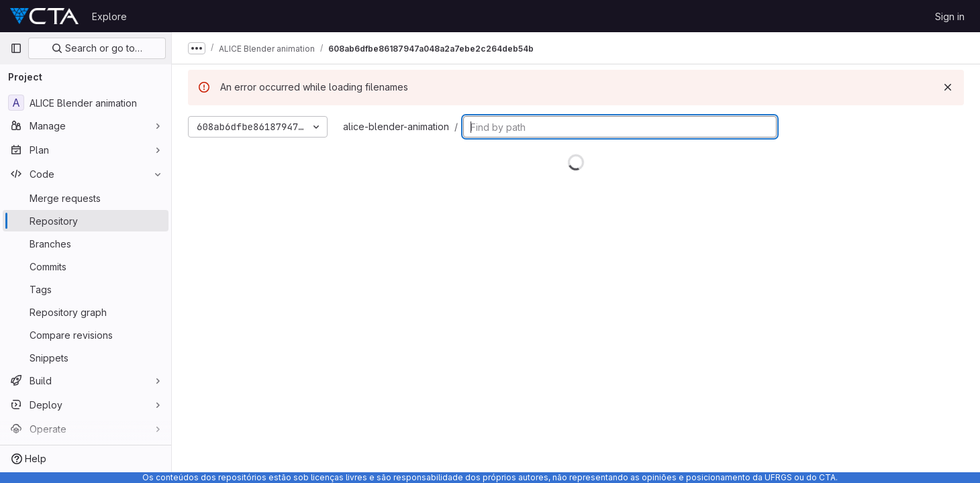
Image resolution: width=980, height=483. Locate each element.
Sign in (950, 16)
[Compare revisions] (86, 335)
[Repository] (86, 221)
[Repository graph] (86, 312)
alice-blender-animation (396, 126)
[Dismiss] (948, 87)
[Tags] (86, 289)
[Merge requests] (86, 198)
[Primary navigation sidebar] (16, 48)
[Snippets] (86, 358)
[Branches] (86, 244)
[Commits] (86, 266)
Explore (109, 16)
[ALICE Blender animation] (86, 103)
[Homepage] (44, 16)
